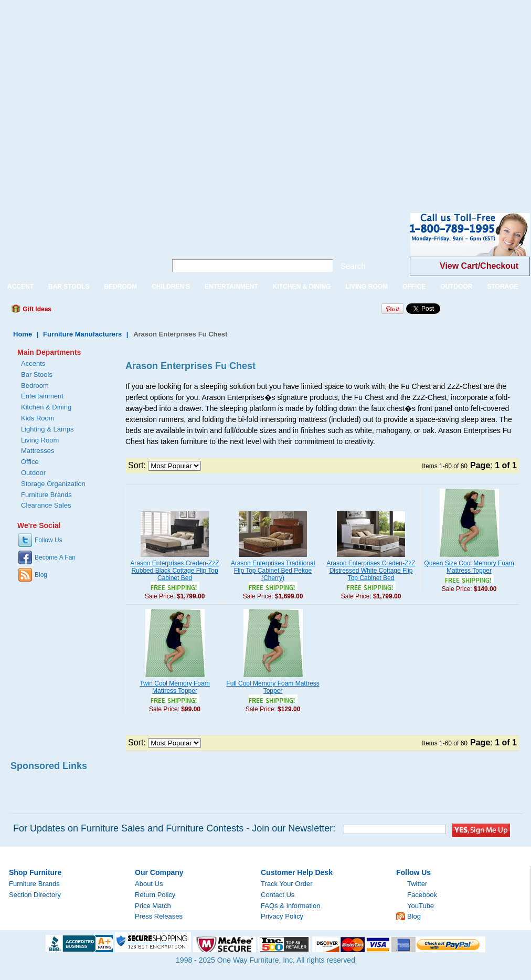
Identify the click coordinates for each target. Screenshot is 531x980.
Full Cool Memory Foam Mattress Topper (273, 687)
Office (30, 462)
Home (23, 334)
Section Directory (35, 895)
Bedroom (35, 386)
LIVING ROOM (367, 287)
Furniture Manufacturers (82, 334)
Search (353, 266)
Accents (33, 363)
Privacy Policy (282, 916)
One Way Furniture (77, 243)
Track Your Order (287, 884)
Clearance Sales (46, 505)
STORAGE (502, 287)
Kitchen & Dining (46, 407)
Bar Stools (37, 375)
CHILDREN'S (171, 287)
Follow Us (49, 540)
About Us (149, 884)
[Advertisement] (98, 98)
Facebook (422, 895)
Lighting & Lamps (47, 429)
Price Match (153, 906)
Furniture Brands (46, 495)
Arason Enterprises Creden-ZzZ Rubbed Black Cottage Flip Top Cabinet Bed (174, 571)
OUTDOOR (456, 287)
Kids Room (38, 418)
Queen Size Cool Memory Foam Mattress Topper (469, 567)
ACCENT (20, 287)
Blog (41, 575)
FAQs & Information (290, 906)
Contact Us (278, 895)
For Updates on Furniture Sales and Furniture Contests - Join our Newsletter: (174, 828)
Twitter (417, 884)
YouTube (421, 906)
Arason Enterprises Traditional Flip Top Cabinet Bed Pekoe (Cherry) (273, 571)
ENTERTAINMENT (231, 287)
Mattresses (38, 451)
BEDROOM (120, 287)
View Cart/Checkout (479, 266)
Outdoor (33, 473)
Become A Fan (55, 557)
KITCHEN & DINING (302, 287)
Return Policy (155, 895)
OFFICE (414, 287)
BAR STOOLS (69, 287)
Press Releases (159, 916)
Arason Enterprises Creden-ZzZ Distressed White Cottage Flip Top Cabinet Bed (371, 571)
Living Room (40, 440)
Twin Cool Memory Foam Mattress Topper (174, 687)
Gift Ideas (36, 309)
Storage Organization (53, 484)
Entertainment (42, 396)
